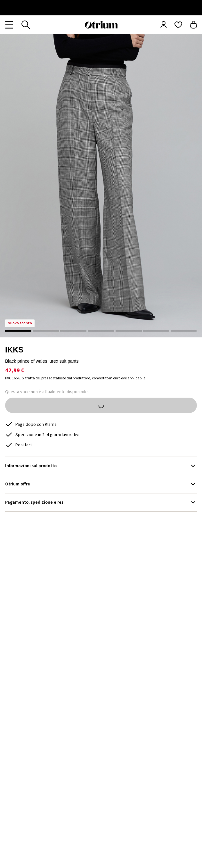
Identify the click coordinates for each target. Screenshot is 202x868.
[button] (101, 186)
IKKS (14, 350)
